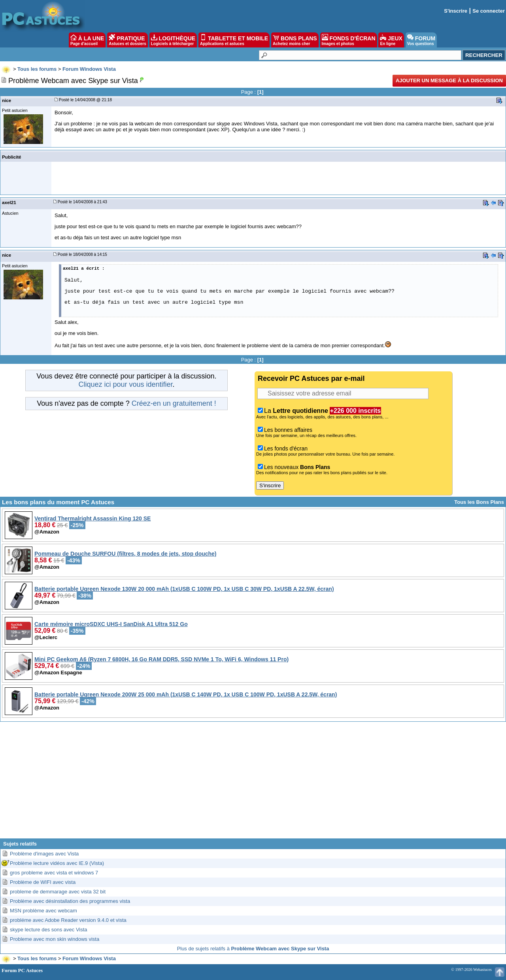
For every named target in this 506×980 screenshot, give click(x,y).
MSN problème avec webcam (43, 911)
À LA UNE (87, 40)
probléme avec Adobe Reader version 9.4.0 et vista (68, 920)
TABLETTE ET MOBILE (234, 40)
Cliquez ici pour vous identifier (125, 384)
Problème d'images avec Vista (44, 854)
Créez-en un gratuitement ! (174, 403)
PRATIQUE (127, 40)
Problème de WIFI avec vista (43, 882)
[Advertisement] (253, 783)
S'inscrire (456, 11)
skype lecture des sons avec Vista (49, 930)
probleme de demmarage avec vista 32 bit (58, 892)
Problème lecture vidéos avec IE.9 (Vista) (57, 863)
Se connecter (489, 11)
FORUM (421, 40)
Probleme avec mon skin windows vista (55, 939)
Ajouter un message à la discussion (449, 80)
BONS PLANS (295, 40)
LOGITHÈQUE (173, 40)
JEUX (391, 40)
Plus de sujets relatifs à (253, 949)
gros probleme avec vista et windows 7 (54, 873)
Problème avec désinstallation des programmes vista (70, 901)
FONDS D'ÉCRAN (349, 40)
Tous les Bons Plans (479, 502)
